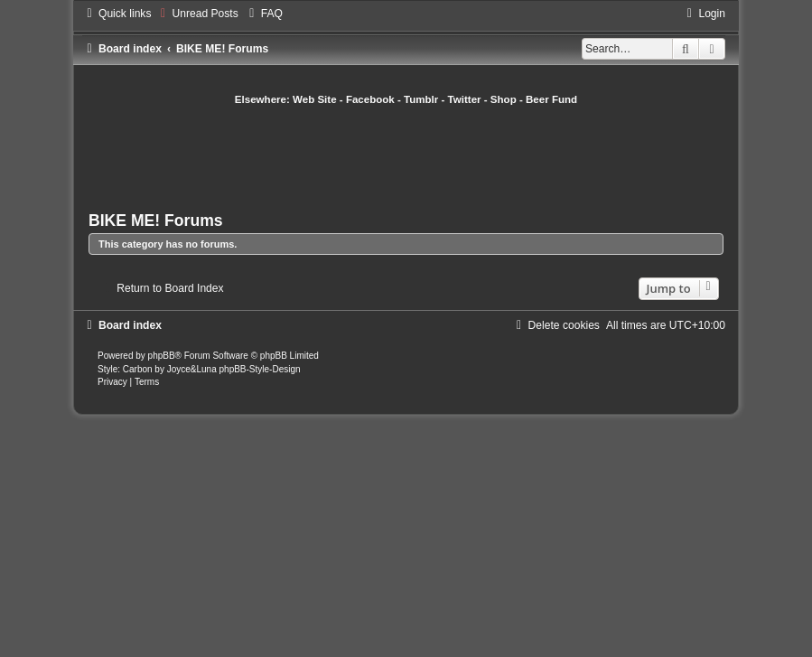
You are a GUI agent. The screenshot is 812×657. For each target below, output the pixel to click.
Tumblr (421, 99)
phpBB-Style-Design (260, 369)
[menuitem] (196, 14)
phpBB (162, 356)
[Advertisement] (417, 156)
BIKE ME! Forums (156, 221)
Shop (504, 99)
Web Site (315, 99)
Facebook (370, 99)
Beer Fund (551, 99)
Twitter (465, 99)
